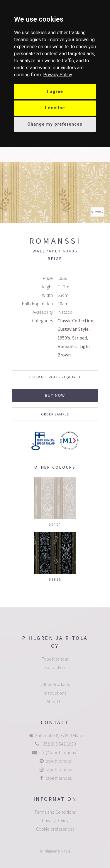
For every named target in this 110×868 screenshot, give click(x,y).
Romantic (67, 346)
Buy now (55, 396)
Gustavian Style (73, 329)
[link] (58, 75)
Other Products (55, 684)
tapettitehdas (59, 761)
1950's (64, 338)
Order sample (55, 414)
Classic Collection (75, 320)
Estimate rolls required (55, 377)
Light (85, 346)
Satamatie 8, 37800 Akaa (58, 735)
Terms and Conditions (55, 812)
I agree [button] (55, 91)
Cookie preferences (55, 829)
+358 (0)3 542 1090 (58, 744)
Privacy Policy (58, 75)
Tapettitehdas (55, 659)
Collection (55, 667)
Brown (64, 355)
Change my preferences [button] (55, 124)
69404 (55, 524)
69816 (55, 579)
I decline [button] (55, 108)
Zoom (99, 212)
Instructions (55, 693)
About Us (55, 701)
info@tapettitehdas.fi (59, 752)
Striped (79, 338)
